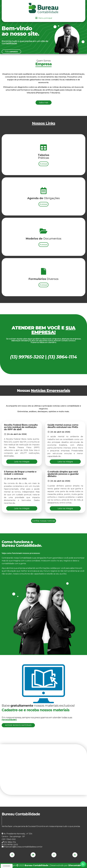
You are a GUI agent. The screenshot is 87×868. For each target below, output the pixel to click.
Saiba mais (44, 103)
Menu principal (43, 18)
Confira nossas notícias (44, 521)
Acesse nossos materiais (18, 725)
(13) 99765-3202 (10, 845)
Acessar (43, 193)
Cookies (7, 866)
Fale (11, 52)
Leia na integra (22, 462)
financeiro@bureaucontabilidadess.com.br (22, 847)
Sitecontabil (75, 865)
